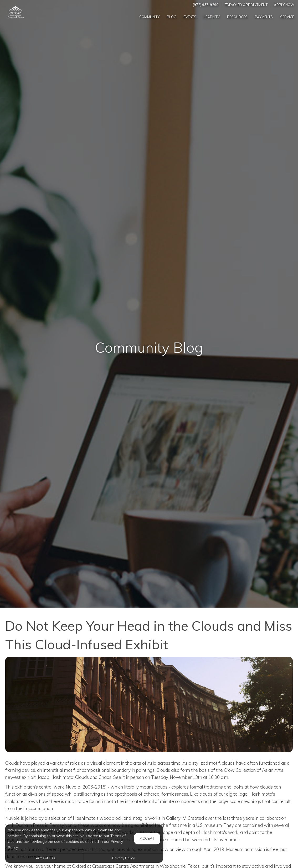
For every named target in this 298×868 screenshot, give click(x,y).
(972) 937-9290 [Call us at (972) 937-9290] (206, 5)
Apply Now (284, 5)
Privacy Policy (124, 858)
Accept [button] (147, 838)
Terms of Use (45, 858)
